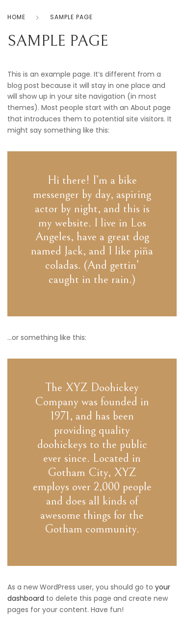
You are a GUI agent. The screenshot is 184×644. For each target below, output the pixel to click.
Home (16, 17)
